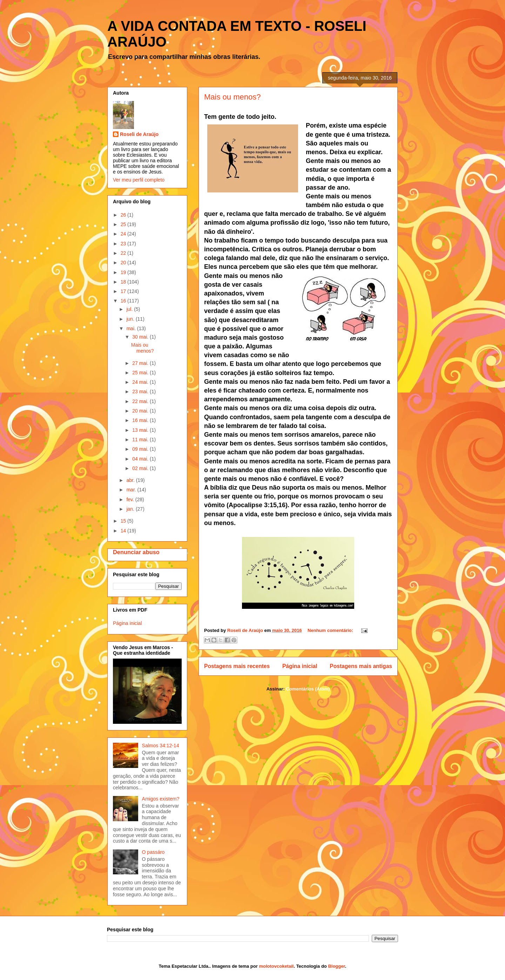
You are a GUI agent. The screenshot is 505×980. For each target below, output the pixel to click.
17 (124, 291)
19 (124, 272)
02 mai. (141, 468)
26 (124, 215)
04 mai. (141, 459)
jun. (131, 319)
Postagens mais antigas (361, 666)
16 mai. (141, 420)
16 (124, 301)
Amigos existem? (161, 799)
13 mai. (141, 430)
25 (124, 224)
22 (124, 253)
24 (124, 234)
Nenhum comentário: (331, 630)
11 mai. (141, 440)
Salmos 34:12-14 (161, 746)
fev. (131, 499)
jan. (131, 509)
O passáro (153, 852)
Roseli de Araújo (139, 134)
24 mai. (141, 382)
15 (124, 521)
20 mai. (141, 411)
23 (124, 244)
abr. (131, 480)
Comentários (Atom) (308, 689)
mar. (132, 490)
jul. (130, 309)
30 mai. (141, 337)
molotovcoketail (276, 966)
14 (124, 531)
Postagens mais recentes (237, 666)
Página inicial (300, 666)
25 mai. (141, 373)
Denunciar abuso (136, 552)
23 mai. (141, 392)
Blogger (336, 966)
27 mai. (141, 363)
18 (124, 282)
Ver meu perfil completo (139, 180)
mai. (132, 328)
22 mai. (141, 401)
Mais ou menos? (232, 97)
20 (124, 263)
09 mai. (141, 449)
